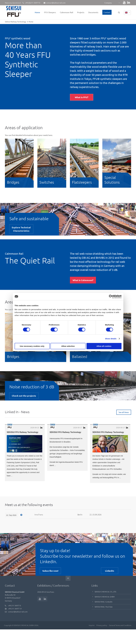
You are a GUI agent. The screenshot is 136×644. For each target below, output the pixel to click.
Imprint (91, 625)
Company (108, 3)
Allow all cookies (104, 346)
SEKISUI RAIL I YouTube (104, 607)
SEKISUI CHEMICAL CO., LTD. (106, 591)
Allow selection (68, 346)
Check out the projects (24, 396)
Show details (111, 339)
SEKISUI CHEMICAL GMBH (105, 597)
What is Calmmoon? (83, 280)
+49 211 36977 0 (14, 605)
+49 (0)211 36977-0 (32, 3)
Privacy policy (102, 625)
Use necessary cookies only (32, 346)
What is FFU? (82, 97)
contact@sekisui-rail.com (55, 3)
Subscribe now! (50, 571)
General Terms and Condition (120, 625)
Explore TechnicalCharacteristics (21, 229)
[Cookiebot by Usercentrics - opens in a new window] (111, 297)
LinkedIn (110, 571)
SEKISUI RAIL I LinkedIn (104, 602)
